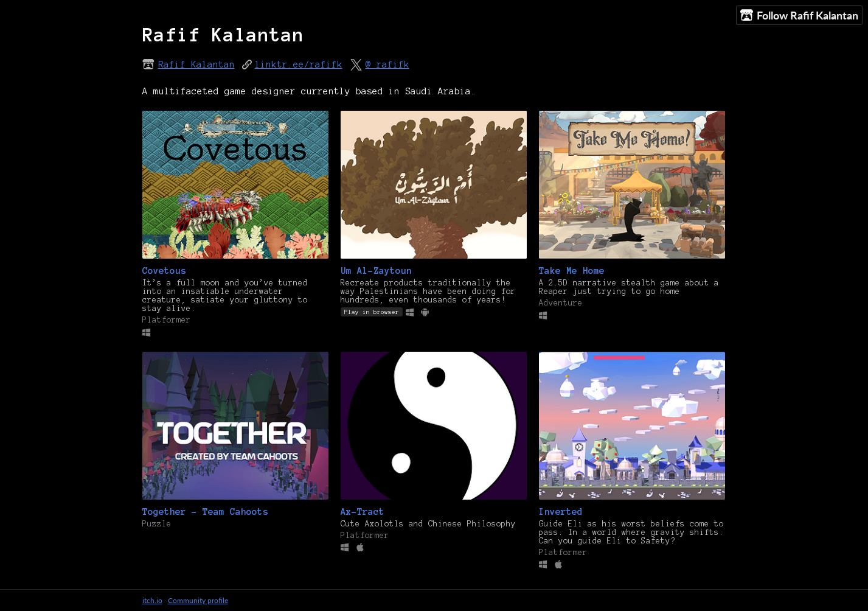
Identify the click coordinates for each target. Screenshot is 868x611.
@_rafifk (387, 65)
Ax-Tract (363, 512)
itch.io (152, 600)
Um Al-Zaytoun (376, 271)
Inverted (561, 512)
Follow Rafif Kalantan (799, 16)
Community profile (198, 600)
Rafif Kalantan (196, 65)
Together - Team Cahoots (205, 512)
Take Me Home (572, 271)
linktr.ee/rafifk (299, 65)
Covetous (164, 271)
